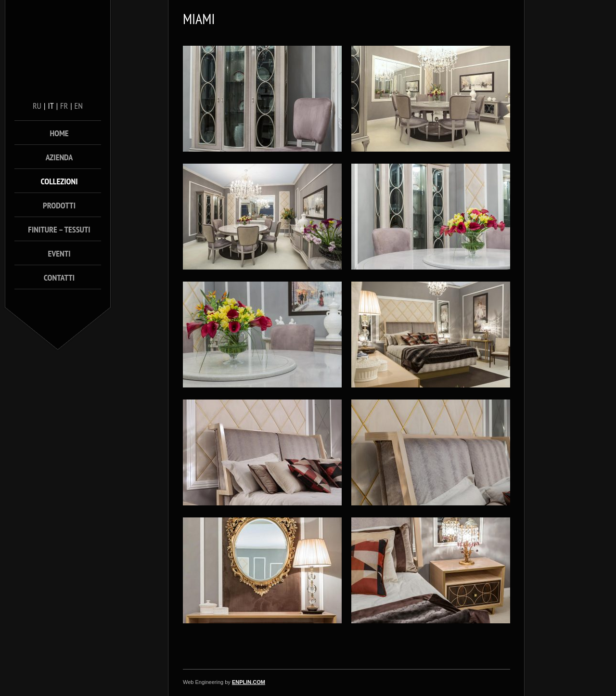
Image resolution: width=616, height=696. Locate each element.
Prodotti (59, 205)
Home (59, 133)
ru (37, 106)
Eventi (59, 253)
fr (64, 106)
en (79, 106)
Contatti (59, 277)
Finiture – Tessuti (59, 229)
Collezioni (59, 181)
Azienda (59, 157)
